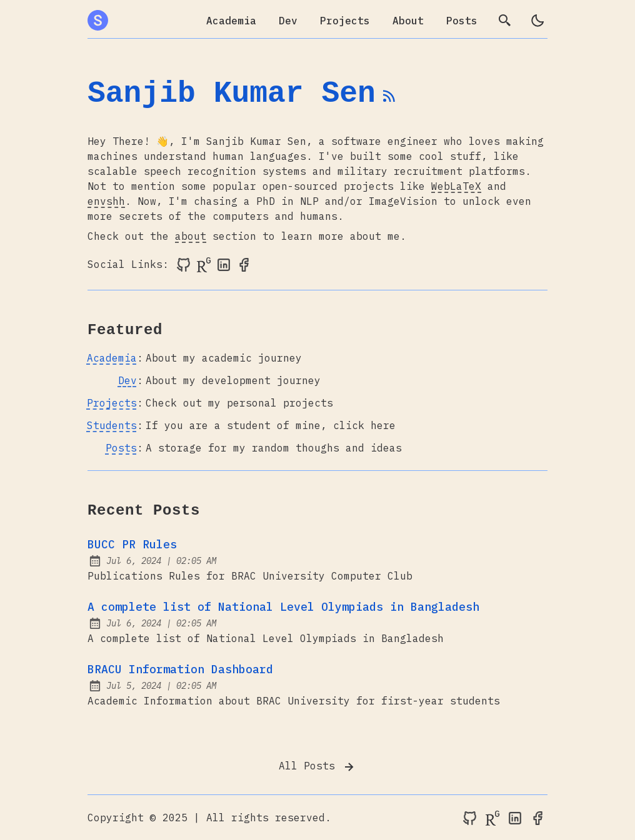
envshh (106, 201)
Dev (288, 21)
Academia (231, 21)
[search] (505, 21)
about (191, 236)
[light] (537, 21)
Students (112, 425)
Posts (462, 21)
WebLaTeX (456, 186)
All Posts (317, 767)
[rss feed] (389, 101)
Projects (345, 21)
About (408, 21)
